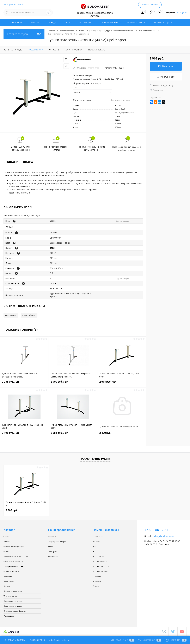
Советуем (52, 551)
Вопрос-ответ (86, 22)
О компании (16, 22)
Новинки (52, 537)
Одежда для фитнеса (13, 591)
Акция (51, 547)
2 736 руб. (24, 383)
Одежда (7, 586)
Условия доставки (136, 22)
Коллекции (53, 556)
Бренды (52, 22)
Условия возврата (163, 22)
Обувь (6, 551)
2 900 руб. (73, 383)
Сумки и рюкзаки (11, 571)
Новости (35, 22)
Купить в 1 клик (166, 77)
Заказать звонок (150, 5)
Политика (97, 576)
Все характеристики (121, 100)
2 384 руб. (73, 435)
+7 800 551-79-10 (37, 640)
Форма (7, 537)
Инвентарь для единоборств (16, 556)
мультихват (11, 315)
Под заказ (156, 90)
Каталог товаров (24, 34)
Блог (68, 22)
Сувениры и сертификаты (15, 611)
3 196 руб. (24, 435)
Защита (7, 542)
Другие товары (122, 221)
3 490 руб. (122, 435)
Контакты (97, 581)
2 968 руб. (12, 510)
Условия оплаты (110, 22)
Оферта (96, 586)
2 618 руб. (122, 383)
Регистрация (17, 5)
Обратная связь (14, 640)
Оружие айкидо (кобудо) (14, 547)
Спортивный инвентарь (14, 561)
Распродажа (9, 616)
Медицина (8, 576)
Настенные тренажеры (14, 601)
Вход (6, 5)
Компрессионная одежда (14, 566)
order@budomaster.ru (165, 536)
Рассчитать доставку (161, 85)
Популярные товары (57, 542)
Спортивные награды (13, 606)
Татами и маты (10, 596)
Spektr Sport (120, 109)
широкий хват (29, 315)
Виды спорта (9, 581)
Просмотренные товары (95, 459)
